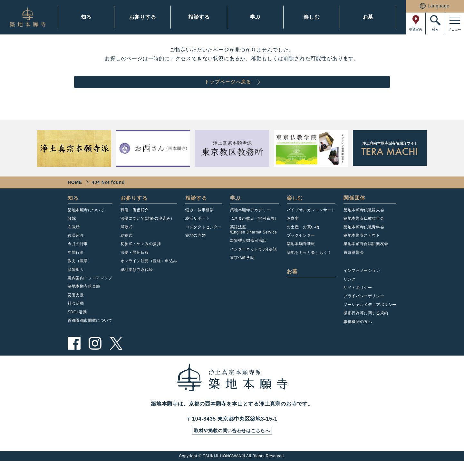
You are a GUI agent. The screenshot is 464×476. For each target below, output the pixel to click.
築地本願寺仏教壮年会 (364, 231)
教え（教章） (80, 273)
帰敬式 (127, 240)
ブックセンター (301, 248)
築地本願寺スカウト (362, 248)
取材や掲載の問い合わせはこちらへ (232, 444)
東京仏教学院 (242, 270)
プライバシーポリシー (364, 309)
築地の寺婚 (195, 248)
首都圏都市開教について (90, 333)
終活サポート (198, 231)
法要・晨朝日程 (135, 265)
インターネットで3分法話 (254, 262)
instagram (95, 356)
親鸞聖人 (76, 282)
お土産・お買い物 (303, 240)
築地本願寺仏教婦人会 (364, 223)
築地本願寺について (86, 223)
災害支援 (76, 308)
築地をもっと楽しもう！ (309, 265)
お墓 (368, 17)
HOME (75, 195)
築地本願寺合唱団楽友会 (366, 256)
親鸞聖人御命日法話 (248, 253)
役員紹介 (76, 248)
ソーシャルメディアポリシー (370, 317)
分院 (72, 231)
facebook (74, 356)
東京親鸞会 (354, 265)
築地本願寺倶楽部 (84, 299)
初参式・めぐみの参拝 (141, 256)
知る (86, 17)
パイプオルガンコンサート (311, 223)
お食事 (293, 231)
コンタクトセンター (203, 240)
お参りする (143, 17)
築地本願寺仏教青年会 (364, 240)
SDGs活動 (77, 325)
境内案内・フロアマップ (90, 290)
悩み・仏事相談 (199, 223)
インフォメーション (362, 283)
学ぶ (256, 17)
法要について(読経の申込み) (146, 231)
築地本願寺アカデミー (250, 223)
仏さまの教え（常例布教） (254, 231)
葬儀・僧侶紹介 (135, 223)
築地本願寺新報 (301, 256)
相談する (199, 17)
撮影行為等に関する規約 (366, 326)
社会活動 (76, 316)
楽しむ (312, 17)
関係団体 (354, 210)
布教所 (74, 240)
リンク (350, 292)
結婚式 (127, 248)
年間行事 (76, 265)
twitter (116, 356)
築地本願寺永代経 (137, 282)
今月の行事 (78, 256)
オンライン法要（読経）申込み (149, 273)
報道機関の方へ (358, 334)
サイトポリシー (358, 300)
